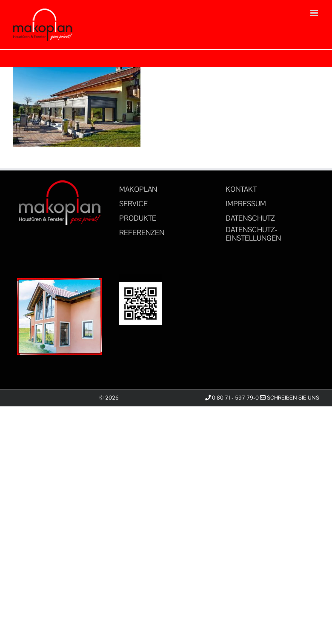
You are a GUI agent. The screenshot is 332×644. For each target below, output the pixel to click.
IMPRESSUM (246, 204)
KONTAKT (241, 189)
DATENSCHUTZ (250, 218)
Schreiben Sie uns (290, 398)
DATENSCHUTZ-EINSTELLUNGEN (253, 234)
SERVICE (133, 204)
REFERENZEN (142, 233)
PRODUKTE (138, 218)
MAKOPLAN (138, 189)
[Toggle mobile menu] (315, 13)
